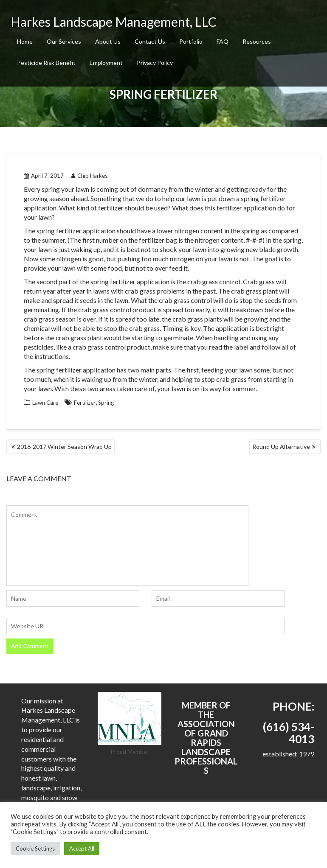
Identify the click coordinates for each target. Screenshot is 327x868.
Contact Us (150, 41)
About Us (108, 41)
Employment (106, 63)
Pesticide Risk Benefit (46, 63)
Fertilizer (85, 403)
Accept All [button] (82, 848)
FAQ (223, 41)
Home (25, 41)
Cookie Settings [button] (35, 848)
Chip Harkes (89, 176)
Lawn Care (45, 403)
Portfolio (191, 41)
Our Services (64, 41)
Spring (106, 403)
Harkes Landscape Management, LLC (114, 22)
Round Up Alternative (281, 447)
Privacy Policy (155, 63)
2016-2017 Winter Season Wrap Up (64, 447)
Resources (257, 41)
